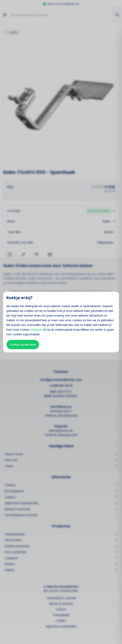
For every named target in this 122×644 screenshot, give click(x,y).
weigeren (37, 330)
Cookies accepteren (23, 344)
